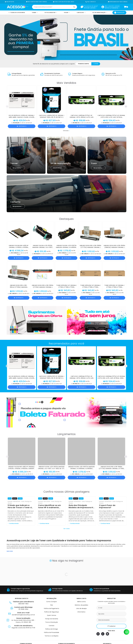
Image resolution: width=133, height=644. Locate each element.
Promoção (119, 13)
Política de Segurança (51, 612)
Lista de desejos (81, 608)
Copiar (96, 64)
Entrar (107, 8)
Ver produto (22, 126)
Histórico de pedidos (82, 605)
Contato (52, 626)
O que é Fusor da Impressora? (107, 506)
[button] (7, 106)
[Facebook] (107, 634)
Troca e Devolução (52, 622)
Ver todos (66, 131)
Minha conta (81, 602)
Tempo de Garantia (51, 619)
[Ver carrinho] (125, 7)
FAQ (52, 605)
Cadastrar (115, 8)
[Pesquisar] (74, 7)
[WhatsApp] (103, 634)
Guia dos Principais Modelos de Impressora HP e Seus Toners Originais (81, 508)
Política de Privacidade (52, 632)
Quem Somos (52, 615)
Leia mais (10, 551)
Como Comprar (51, 602)
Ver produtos (18, 168)
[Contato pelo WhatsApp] (127, 632)
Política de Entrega (52, 629)
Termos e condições (52, 636)
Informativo (81, 612)
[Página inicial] (18, 7)
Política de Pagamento (52, 608)
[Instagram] (98, 634)
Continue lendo (13, 523)
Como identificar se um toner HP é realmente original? (50, 508)
